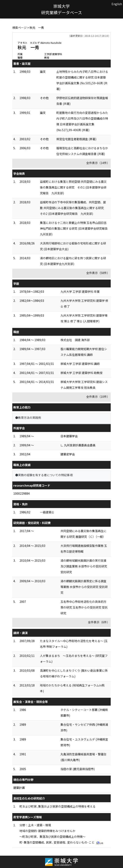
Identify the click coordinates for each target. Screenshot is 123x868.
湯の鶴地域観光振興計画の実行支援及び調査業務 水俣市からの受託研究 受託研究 (84, 566)
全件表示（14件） (98, 163)
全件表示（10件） (98, 397)
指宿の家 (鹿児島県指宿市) (78, 769)
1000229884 (22, 493)
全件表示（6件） (99, 622)
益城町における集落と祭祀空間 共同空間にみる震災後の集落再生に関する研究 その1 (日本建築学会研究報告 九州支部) (73, 187)
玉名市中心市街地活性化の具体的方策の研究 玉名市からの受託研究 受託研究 (84, 607)
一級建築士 (47, 512)
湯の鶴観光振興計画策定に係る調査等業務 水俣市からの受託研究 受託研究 (84, 587)
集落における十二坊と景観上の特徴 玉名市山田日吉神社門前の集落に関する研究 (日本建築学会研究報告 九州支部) (75, 228)
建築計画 (19, 788)
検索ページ (19, 28)
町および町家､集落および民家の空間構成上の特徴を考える (58, 806)
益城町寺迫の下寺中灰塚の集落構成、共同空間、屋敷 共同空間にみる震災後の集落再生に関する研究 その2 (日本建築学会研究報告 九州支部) (73, 208)
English (117, 4)
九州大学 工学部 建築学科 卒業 (80, 292)
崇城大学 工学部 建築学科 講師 (80, 364)
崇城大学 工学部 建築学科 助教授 (81, 373)
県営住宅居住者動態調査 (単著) (76, 139)
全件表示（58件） (98, 273)
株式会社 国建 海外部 (75, 340)
